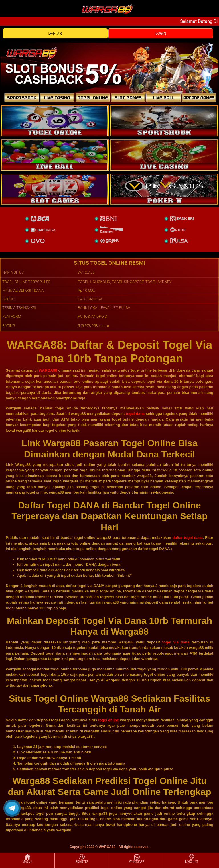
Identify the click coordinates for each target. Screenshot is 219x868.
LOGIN (161, 34)
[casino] (164, 155)
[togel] (55, 121)
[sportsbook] (55, 155)
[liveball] (164, 189)
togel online (109, 720)
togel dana (135, 414)
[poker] (55, 189)
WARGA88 (48, 370)
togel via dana (176, 642)
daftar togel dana (188, 538)
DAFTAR (55, 34)
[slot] (164, 121)
